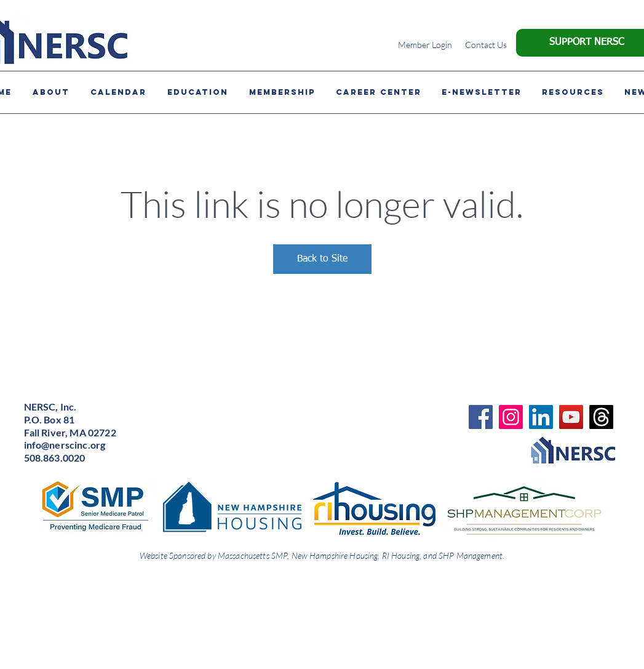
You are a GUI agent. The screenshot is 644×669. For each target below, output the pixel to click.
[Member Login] (425, 44)
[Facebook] (481, 417)
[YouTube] (571, 417)
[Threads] (601, 417)
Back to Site (322, 259)
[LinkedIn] (541, 417)
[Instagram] (511, 417)
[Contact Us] (486, 44)
